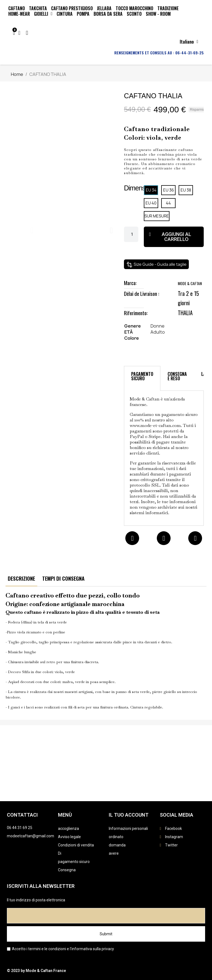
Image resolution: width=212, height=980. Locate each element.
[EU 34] (151, 190)
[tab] (142, 378)
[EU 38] (186, 190)
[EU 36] (168, 190)
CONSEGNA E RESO (177, 376)
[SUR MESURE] (157, 216)
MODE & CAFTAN (190, 283)
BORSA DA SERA (108, 14)
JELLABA (104, 8)
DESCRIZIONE (21, 578)
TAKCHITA (38, 8)
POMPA (83, 14)
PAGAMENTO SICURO (142, 376)
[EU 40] (151, 203)
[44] (168, 203)
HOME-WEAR (19, 14)
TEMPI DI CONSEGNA (63, 578)
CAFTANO (17, 8)
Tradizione (168, 8)
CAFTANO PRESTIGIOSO (72, 8)
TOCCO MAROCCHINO (134, 8)
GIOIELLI (43, 14)
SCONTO (134, 14)
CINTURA (65, 14)
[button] (32, 230)
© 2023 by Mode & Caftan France (36, 971)
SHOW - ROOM (158, 14)
